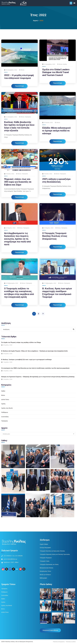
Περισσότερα (19, 86)
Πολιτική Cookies (71, 642)
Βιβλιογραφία (43, 578)
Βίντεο (23, 70)
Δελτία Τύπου (5, 399)
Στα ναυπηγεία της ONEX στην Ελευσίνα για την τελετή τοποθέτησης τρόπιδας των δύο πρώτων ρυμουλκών (35, 368)
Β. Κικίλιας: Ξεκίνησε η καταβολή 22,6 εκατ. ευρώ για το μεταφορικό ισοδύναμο (26, 360)
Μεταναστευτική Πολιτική (46, 568)
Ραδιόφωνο (5, 412)
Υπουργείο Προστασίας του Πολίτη (49, 564)
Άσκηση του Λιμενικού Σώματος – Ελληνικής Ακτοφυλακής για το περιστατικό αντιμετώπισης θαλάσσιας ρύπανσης (38, 377)
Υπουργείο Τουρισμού (46, 558)
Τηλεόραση (28, 117)
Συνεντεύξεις (5, 417)
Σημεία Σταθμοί (44, 544)
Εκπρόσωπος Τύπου (45, 571)
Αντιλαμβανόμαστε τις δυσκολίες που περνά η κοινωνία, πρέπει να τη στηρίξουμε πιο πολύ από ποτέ (17, 239)
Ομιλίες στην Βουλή (7, 408)
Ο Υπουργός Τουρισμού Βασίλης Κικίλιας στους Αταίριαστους (55, 236)
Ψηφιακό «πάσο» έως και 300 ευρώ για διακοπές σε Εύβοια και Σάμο (18, 182)
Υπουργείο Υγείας (45, 561)
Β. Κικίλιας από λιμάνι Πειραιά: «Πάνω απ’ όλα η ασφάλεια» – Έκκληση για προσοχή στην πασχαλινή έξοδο (35, 351)
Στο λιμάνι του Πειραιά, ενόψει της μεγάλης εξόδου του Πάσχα (21, 342)
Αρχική (35, 21)
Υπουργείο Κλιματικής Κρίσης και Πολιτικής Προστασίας (55, 554)
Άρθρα (3, 391)
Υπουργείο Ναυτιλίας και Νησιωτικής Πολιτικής (52, 551)
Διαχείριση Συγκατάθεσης (50, 630)
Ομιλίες (65, 64)
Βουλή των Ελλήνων (45, 575)
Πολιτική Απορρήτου (59, 642)
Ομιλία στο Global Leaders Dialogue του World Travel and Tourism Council (56, 72)
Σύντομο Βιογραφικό (45, 548)
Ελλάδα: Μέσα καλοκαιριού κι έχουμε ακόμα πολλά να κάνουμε (56, 131)
